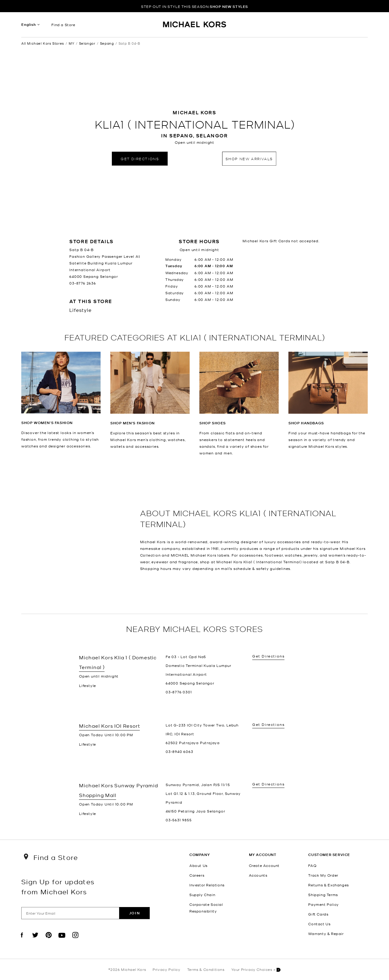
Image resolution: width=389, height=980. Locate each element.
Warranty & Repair (326, 933)
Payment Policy (323, 904)
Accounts (258, 875)
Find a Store (63, 25)
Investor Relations (207, 885)
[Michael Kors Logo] (195, 26)
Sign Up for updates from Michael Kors (58, 886)
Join (134, 913)
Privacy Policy (166, 969)
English (29, 24)
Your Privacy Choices (256, 970)
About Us (198, 865)
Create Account (264, 865)
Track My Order (323, 875)
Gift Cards (318, 914)
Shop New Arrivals (249, 159)
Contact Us (319, 924)
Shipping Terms (323, 895)
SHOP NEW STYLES (229, 7)
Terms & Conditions (206, 969)
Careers (197, 875)
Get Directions (140, 159)
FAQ (312, 865)
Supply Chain (202, 895)
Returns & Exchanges (328, 885)
